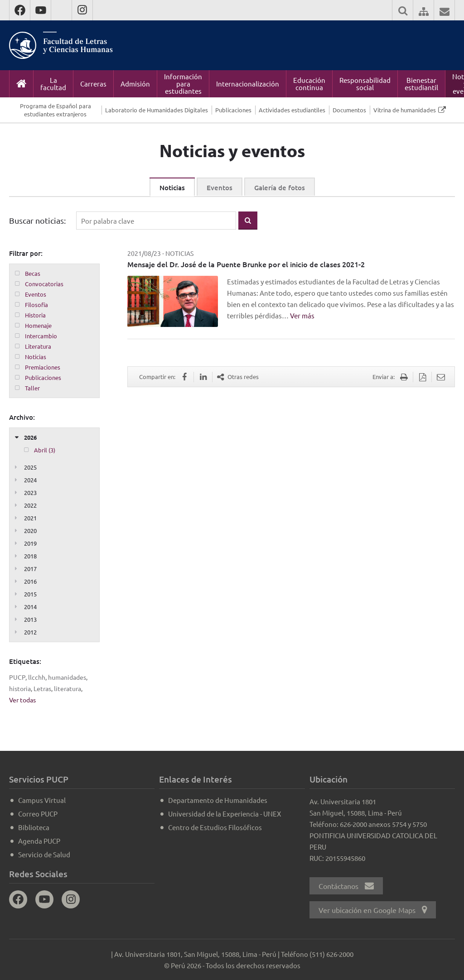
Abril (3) (45, 450)
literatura (68, 688)
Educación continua (309, 84)
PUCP (17, 677)
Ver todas (22, 700)
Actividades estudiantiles (292, 110)
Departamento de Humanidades (218, 800)
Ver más (302, 315)
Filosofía (36, 305)
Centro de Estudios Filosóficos (215, 827)
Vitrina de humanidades (405, 110)
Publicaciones (233, 110)
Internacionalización (248, 84)
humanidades (67, 677)
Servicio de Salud (44, 854)
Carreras (93, 84)
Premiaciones (43, 367)
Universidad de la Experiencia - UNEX (225, 814)
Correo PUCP (38, 814)
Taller (32, 388)
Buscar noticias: (37, 220)
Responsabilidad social (365, 84)
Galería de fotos (280, 187)
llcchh (37, 677)
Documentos (349, 110)
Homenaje (38, 325)
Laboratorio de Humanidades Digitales (157, 110)
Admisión (135, 84)
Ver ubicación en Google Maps (373, 910)
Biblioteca (34, 827)
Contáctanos (346, 886)
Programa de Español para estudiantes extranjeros (56, 110)
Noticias (172, 187)
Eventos (220, 187)
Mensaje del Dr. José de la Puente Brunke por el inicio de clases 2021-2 (246, 264)
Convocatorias (44, 284)
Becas (33, 273)
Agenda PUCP (39, 841)
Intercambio (41, 336)
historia (20, 688)
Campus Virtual (42, 800)
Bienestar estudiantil (421, 84)
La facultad (53, 84)
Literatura (38, 346)
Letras (42, 688)
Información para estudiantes (183, 84)
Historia (35, 315)
